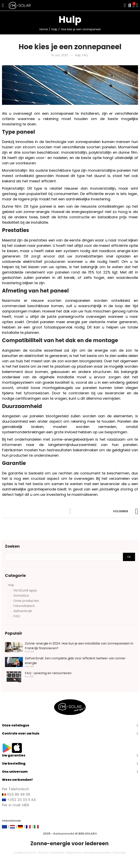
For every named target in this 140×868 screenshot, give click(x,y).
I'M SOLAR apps (25, 591)
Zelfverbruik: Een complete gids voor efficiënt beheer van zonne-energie (76, 661)
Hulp (78, 55)
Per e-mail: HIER (16, 805)
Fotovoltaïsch (24, 606)
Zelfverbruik (23, 611)
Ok (129, 557)
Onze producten (26, 601)
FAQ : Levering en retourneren (48, 673)
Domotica (21, 596)
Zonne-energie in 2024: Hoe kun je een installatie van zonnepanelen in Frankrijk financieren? (79, 646)
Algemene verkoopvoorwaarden (89, 853)
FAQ (85, 55)
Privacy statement (52, 853)
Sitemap (120, 853)
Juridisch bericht (25, 853)
